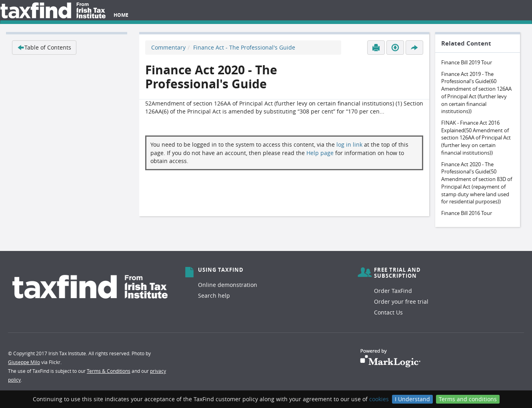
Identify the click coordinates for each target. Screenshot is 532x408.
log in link (349, 144)
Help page (320, 153)
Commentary (168, 47)
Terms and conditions (468, 399)
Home (121, 15)
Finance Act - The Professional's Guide (244, 47)
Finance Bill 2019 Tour (467, 62)
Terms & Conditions (109, 371)
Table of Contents (44, 47)
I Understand (412, 399)
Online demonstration (228, 285)
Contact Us (388, 312)
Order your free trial (401, 302)
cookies (379, 399)
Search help (214, 296)
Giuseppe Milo (24, 362)
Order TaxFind (393, 291)
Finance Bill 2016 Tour (467, 213)
